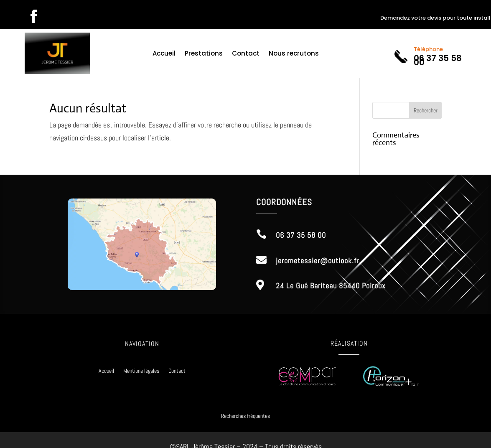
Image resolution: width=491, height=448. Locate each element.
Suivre (62, 16)
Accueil (164, 54)
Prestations (204, 54)
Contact (246, 54)
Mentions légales (141, 371)
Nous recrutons (294, 54)
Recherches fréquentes (245, 416)
